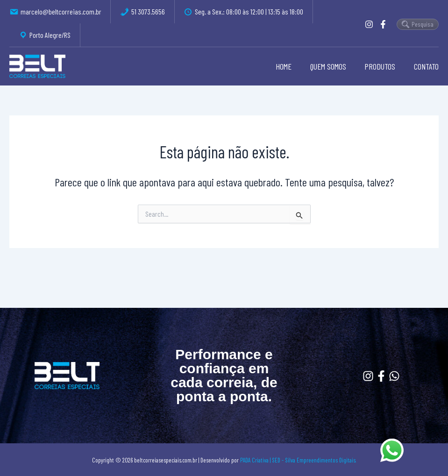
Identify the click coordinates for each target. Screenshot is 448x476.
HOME (289, 66)
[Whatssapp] (394, 376)
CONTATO (426, 66)
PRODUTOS (382, 66)
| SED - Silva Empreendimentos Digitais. (313, 460)
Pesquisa (418, 24)
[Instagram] (369, 24)
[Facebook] (383, 24)
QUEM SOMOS (331, 66)
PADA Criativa (254, 460)
